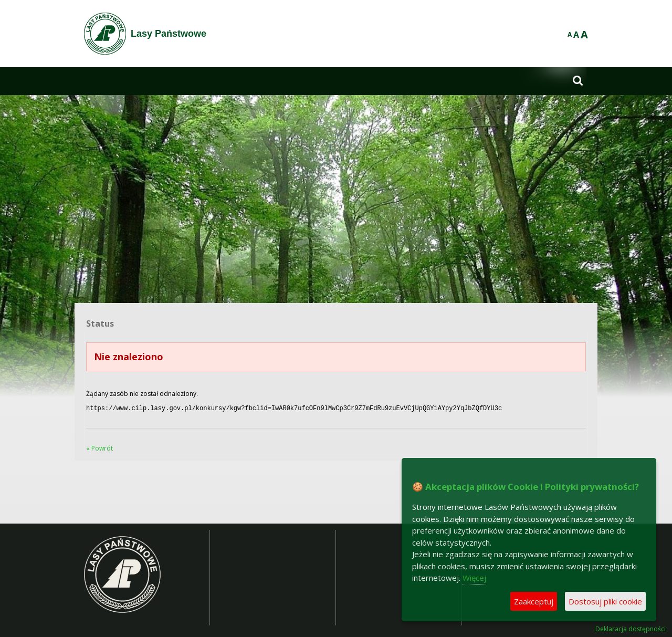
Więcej (474, 578)
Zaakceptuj (534, 601)
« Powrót (99, 447)
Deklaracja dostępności (631, 628)
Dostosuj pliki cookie (605, 601)
